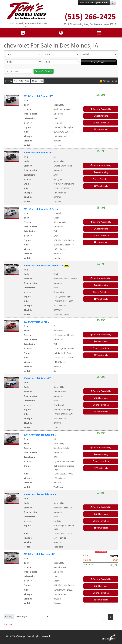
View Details (101, 130)
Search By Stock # (44, 71)
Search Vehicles (99, 62)
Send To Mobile (101, 123)
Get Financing (101, 116)
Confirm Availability (101, 109)
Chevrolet (8, 624)
